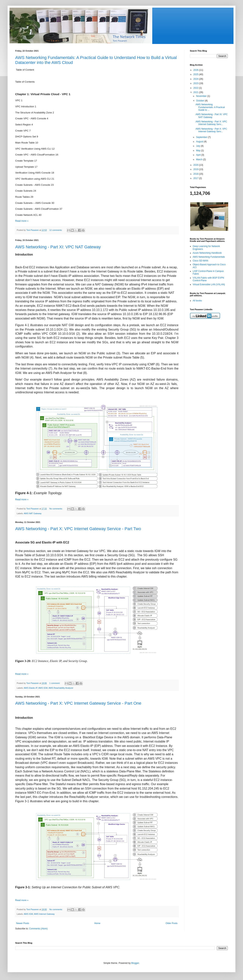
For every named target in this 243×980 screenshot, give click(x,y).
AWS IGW (43, 688)
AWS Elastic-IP (30, 688)
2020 (196, 165)
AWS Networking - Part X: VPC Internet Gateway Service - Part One (78, 703)
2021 (196, 92)
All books (197, 301)
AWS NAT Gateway (33, 513)
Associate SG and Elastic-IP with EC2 (42, 542)
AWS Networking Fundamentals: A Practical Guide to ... (210, 107)
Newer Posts (23, 923)
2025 (196, 74)
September (202, 137)
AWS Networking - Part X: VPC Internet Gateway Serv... (211, 123)
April (199, 155)
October (200, 101)
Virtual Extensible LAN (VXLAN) (209, 284)
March (200, 159)
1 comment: (55, 683)
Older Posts (172, 923)
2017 (196, 178)
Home (97, 923)
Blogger (135, 963)
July (198, 146)
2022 (196, 88)
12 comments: (56, 230)
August (200, 142)
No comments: (56, 509)
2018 (196, 174)
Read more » (22, 221)
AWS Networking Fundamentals (209, 257)
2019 (196, 169)
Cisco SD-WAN (200, 261)
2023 (196, 83)
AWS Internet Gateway (44, 914)
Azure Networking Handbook (207, 253)
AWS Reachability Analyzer (61, 688)
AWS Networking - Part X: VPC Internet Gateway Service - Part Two (78, 529)
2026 (196, 70)
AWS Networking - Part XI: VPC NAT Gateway (58, 247)
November (202, 96)
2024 (196, 79)
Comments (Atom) (38, 929)
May (199, 151)
